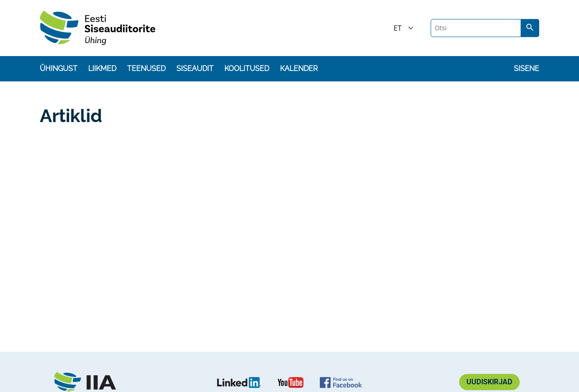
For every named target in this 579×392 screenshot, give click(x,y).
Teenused (146, 68)
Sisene (527, 68)
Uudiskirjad (489, 382)
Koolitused (247, 68)
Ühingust (59, 68)
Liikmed (102, 68)
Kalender (299, 68)
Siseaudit (195, 68)
